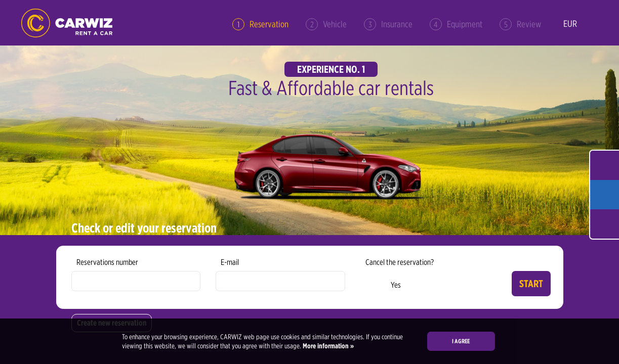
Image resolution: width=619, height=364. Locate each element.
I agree (461, 341)
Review (520, 24)
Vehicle (326, 24)
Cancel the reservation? (400, 262)
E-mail (230, 262)
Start (531, 284)
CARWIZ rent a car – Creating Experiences (67, 23)
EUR (570, 24)
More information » (327, 346)
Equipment (456, 24)
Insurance (388, 24)
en (592, 24)
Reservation (260, 24)
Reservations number (107, 262)
